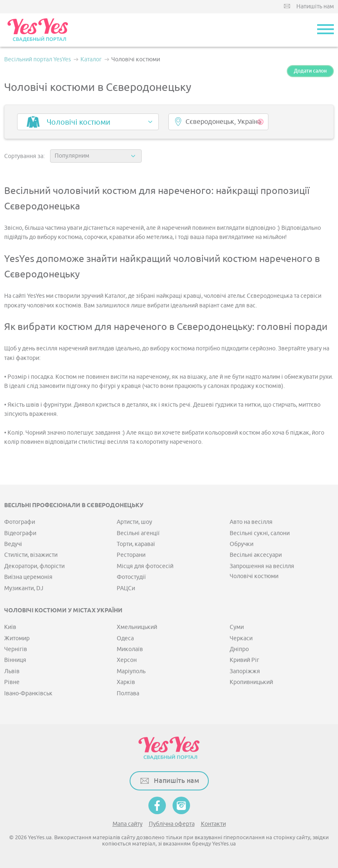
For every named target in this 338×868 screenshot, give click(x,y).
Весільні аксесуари (256, 555)
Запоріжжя (245, 671)
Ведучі (13, 544)
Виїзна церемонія (28, 577)
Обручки (242, 544)
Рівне (12, 682)
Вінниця (15, 660)
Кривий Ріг (244, 660)
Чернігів (16, 649)
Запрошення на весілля (262, 566)
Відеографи (20, 533)
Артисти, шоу (134, 522)
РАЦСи (126, 588)
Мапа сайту (128, 824)
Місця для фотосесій (145, 566)
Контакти (213, 824)
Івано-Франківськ (28, 693)
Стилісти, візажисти (31, 555)
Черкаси (241, 638)
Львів (12, 671)
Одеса (125, 638)
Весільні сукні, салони (260, 533)
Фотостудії (131, 577)
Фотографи (20, 522)
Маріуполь (131, 671)
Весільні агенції (138, 533)
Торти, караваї (136, 544)
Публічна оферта (172, 824)
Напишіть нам (315, 6)
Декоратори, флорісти (34, 566)
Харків (126, 682)
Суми (237, 627)
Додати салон (310, 71)
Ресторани (131, 555)
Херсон (127, 660)
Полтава (128, 693)
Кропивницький (251, 682)
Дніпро (239, 649)
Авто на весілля (251, 522)
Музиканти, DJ (24, 588)
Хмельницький (137, 627)
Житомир (17, 638)
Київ (10, 627)
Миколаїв (130, 649)
